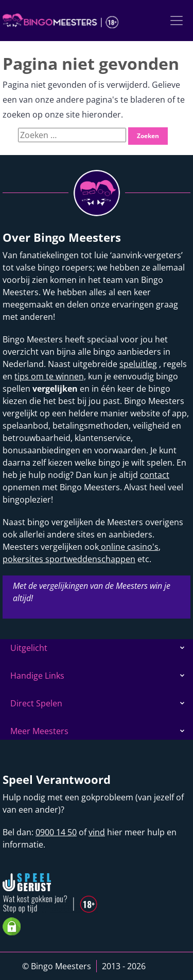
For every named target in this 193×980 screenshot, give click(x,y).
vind (97, 832)
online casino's (129, 547)
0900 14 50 (56, 832)
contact (155, 475)
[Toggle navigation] (177, 21)
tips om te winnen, (50, 376)
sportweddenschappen (89, 559)
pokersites (23, 559)
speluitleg (138, 364)
